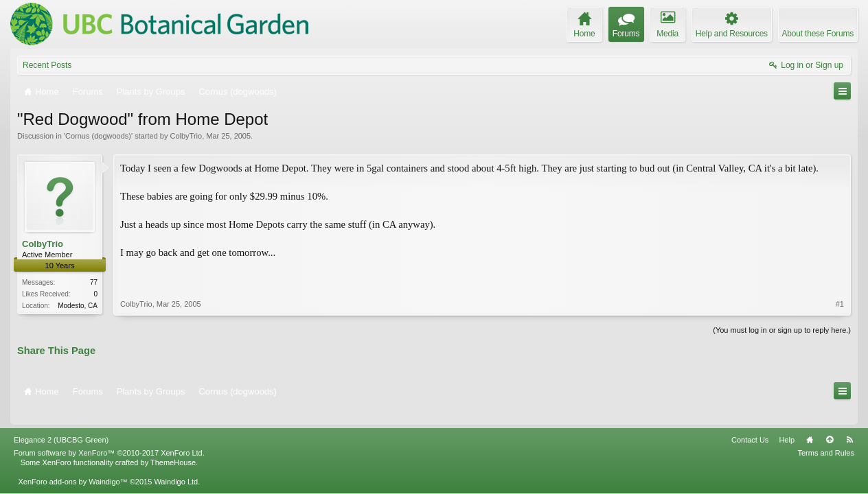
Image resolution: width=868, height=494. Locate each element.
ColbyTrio (186, 136)
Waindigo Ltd (176, 464)
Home (810, 423)
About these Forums (818, 34)
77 (94, 282)
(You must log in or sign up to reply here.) (782, 329)
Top (830, 423)
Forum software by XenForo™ (109, 436)
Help (787, 423)
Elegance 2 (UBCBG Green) (61, 423)
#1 (840, 273)
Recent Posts (47, 65)
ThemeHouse (173, 445)
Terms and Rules (826, 436)
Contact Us (750, 423)
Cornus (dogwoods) (98, 136)
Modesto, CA (78, 306)
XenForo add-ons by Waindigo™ (72, 464)
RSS (849, 423)
